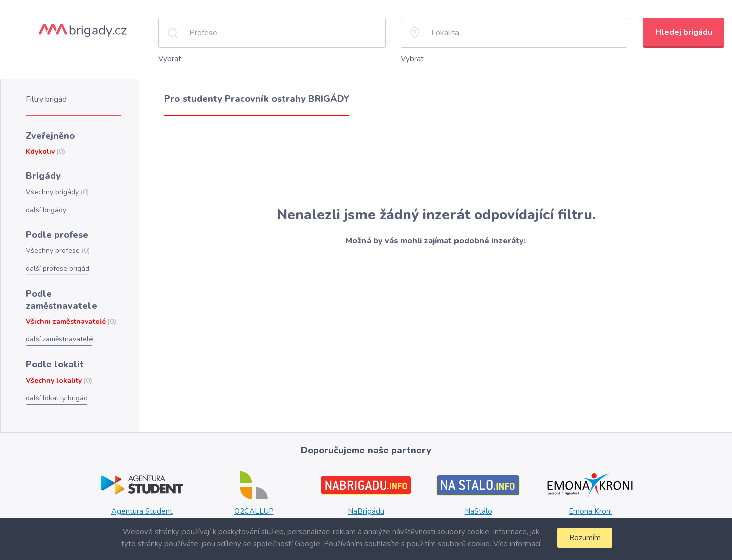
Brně (380, 500)
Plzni (396, 500)
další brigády (45, 205)
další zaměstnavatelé (59, 319)
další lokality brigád (56, 377)
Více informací (515, 544)
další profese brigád (57, 262)
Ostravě (338, 510)
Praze (362, 500)
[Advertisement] (436, 160)
